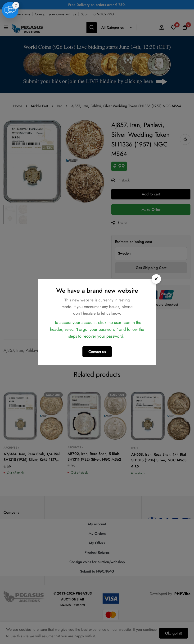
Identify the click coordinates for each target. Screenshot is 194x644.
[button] (156, 279)
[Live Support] (181, 630)
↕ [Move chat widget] (187, 625)
